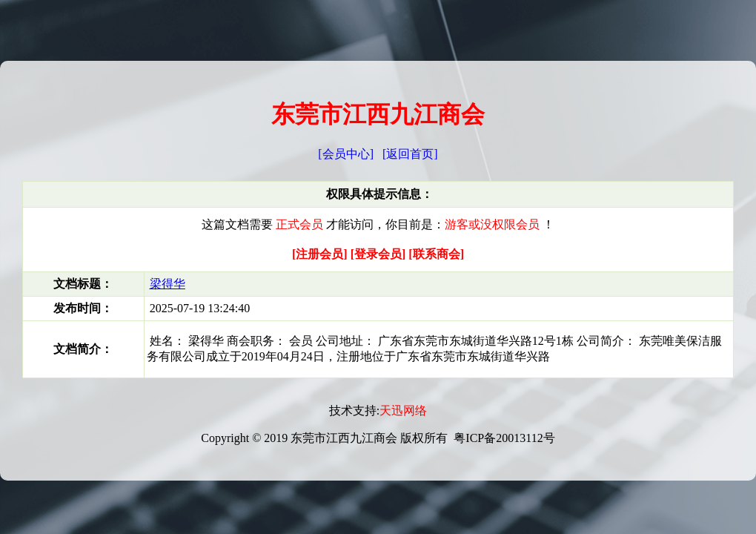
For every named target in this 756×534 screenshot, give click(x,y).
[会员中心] (346, 154)
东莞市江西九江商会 (378, 114)
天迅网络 (403, 411)
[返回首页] (410, 154)
